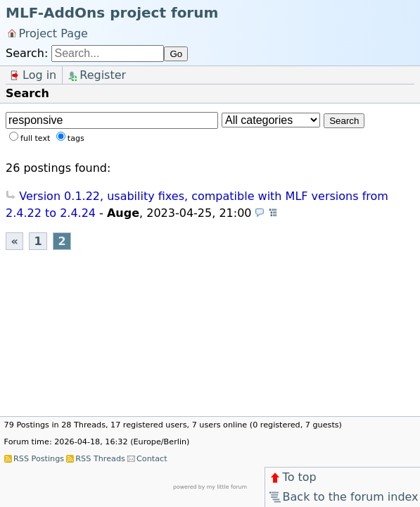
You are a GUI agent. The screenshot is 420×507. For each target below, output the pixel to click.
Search (344, 121)
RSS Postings (39, 459)
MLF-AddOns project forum (112, 13)
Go (176, 54)
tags (76, 138)
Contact (152, 459)
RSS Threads (100, 459)
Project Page (53, 33)
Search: (27, 53)
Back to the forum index (343, 497)
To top (292, 477)
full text (35, 138)
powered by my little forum (210, 487)
